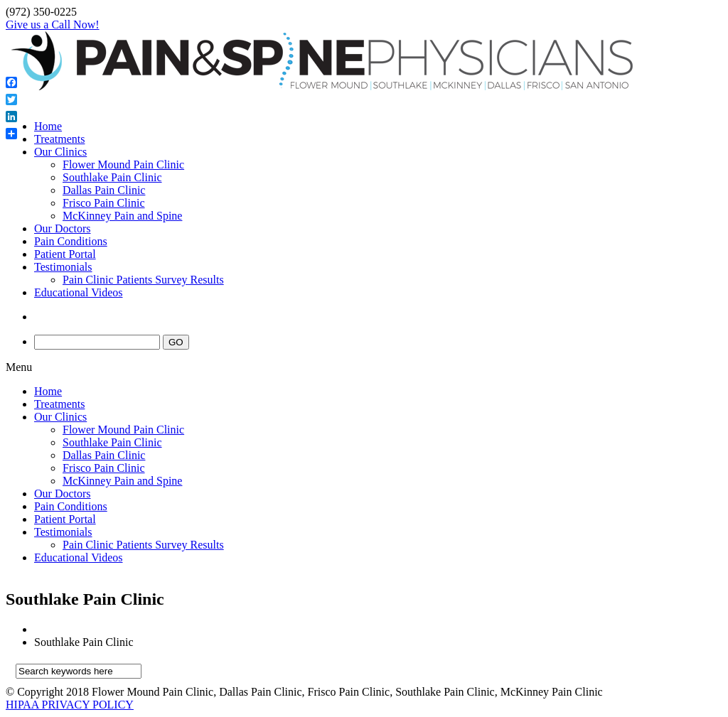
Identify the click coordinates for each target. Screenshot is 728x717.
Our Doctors (63, 228)
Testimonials (63, 267)
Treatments (59, 139)
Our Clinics (60, 152)
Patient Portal (65, 254)
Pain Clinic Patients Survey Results (143, 280)
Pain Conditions (71, 241)
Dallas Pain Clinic (104, 190)
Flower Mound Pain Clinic (123, 165)
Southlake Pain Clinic (112, 177)
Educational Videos (79, 292)
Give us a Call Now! (53, 25)
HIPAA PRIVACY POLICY (70, 705)
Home (48, 126)
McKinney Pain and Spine (122, 216)
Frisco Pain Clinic (104, 203)
